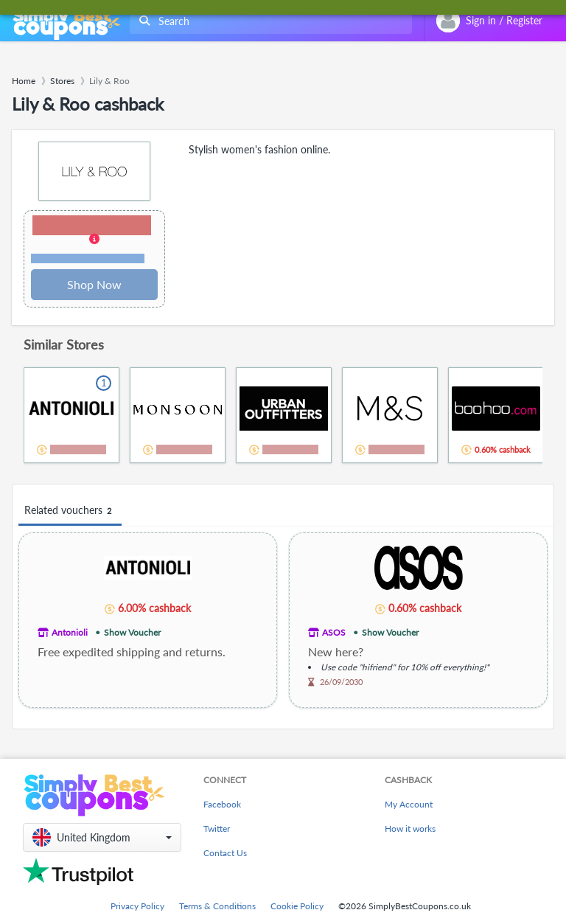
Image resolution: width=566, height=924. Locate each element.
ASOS (334, 632)
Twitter (217, 829)
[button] (94, 240)
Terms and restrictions (88, 258)
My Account (409, 804)
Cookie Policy (297, 906)
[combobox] (268, 21)
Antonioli (70, 632)
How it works (410, 829)
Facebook (222, 804)
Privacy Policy (137, 906)
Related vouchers (70, 511)
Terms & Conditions (217, 906)
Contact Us (225, 853)
